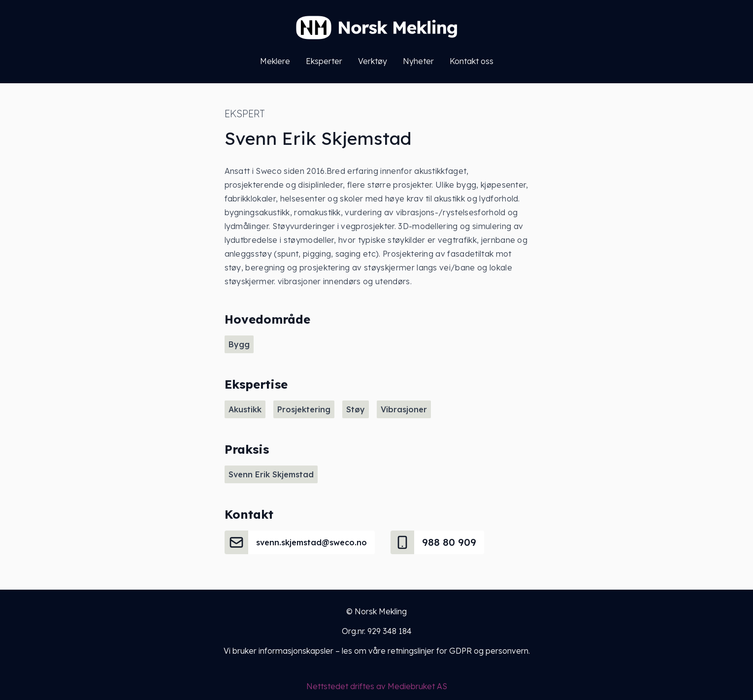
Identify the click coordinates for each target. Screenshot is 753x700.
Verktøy (373, 61)
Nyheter (418, 61)
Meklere (275, 61)
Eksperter (324, 61)
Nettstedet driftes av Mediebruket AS (377, 686)
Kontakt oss (472, 61)
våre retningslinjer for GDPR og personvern (448, 651)
